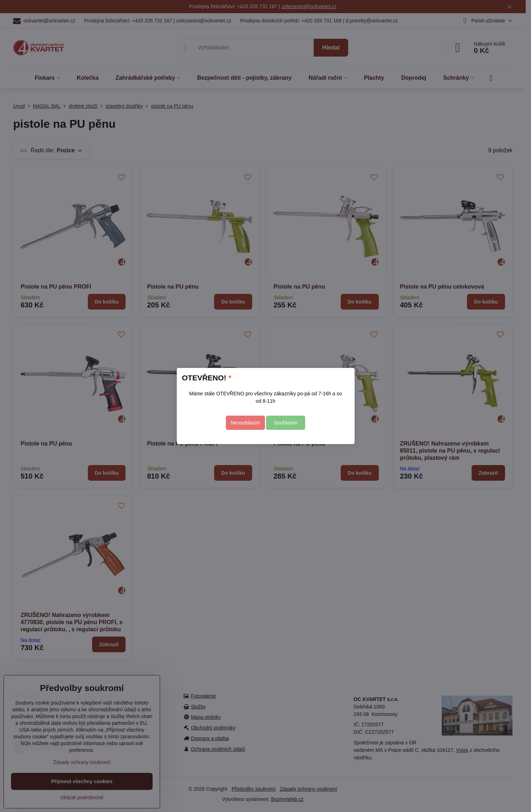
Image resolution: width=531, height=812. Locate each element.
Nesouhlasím (245, 423)
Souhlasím (286, 423)
